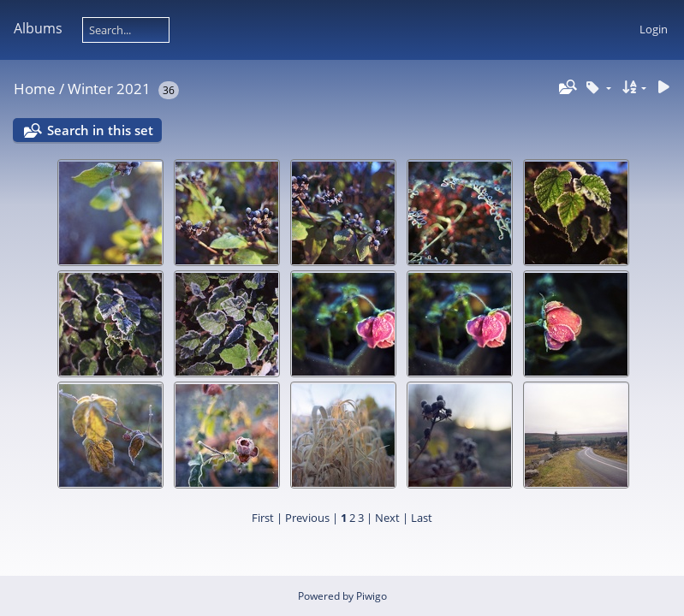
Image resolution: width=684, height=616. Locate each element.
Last (422, 518)
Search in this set (100, 130)
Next (387, 518)
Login (654, 29)
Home (35, 89)
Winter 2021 (109, 89)
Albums (38, 28)
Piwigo (372, 596)
